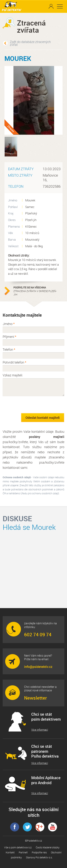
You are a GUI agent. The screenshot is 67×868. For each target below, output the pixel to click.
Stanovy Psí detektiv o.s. (39, 857)
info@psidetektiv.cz (38, 667)
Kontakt (10, 852)
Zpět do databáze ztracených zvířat (30, 43)
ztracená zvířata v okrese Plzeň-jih (36, 291)
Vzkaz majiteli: (13, 375)
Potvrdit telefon (14, 362)
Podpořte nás (39, 852)
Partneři (23, 852)
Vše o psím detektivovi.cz (18, 847)
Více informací (40, 730)
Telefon (9, 349)
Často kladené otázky (48, 847)
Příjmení (9, 337)
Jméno (9, 324)
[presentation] (30, 405)
